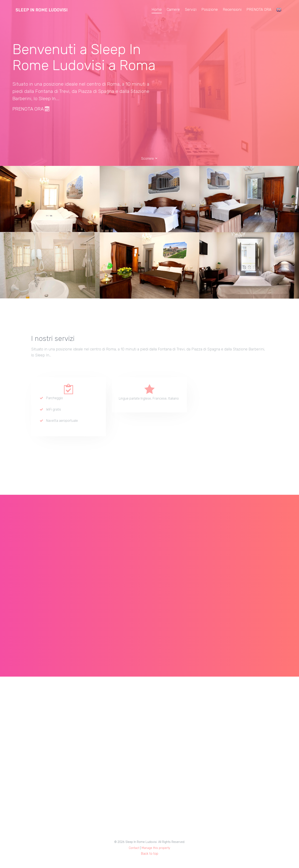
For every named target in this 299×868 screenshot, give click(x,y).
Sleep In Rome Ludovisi (42, 10)
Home (157, 10)
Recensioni (232, 10)
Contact (134, 848)
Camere (173, 10)
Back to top (150, 854)
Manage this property (156, 848)
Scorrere (150, 159)
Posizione (210, 10)
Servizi (191, 10)
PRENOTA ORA (259, 10)
